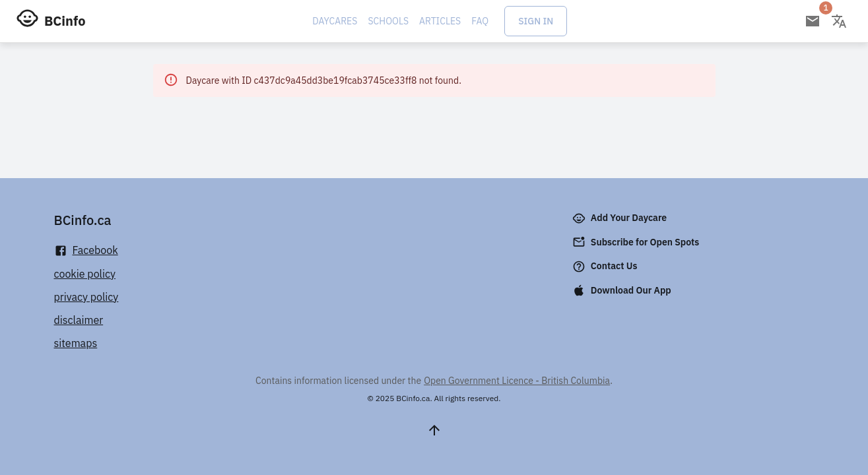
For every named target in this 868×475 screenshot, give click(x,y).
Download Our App (623, 290)
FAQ (480, 21)
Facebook (86, 250)
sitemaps (76, 343)
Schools (388, 21)
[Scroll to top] (434, 430)
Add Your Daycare (621, 218)
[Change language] (839, 21)
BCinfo (65, 21)
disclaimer (79, 320)
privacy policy (86, 297)
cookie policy (85, 274)
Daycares (335, 21)
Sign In (536, 21)
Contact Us (606, 267)
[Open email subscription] (813, 21)
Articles (440, 21)
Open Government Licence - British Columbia (517, 381)
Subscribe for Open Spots (637, 242)
